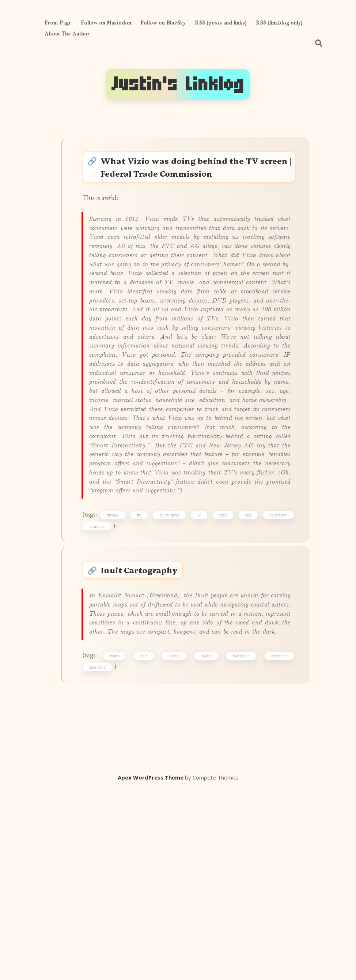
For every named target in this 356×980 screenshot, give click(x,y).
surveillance (173, 655)
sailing (207, 844)
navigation (240, 844)
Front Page (58, 22)
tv (201, 655)
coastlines (277, 844)
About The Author (67, 33)
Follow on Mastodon (106, 22)
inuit (148, 844)
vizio (223, 655)
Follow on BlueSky (163, 22)
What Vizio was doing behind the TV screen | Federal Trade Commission (197, 170)
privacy (118, 655)
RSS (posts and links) (221, 22)
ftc (143, 655)
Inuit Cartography (147, 718)
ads (247, 655)
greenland (102, 856)
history (176, 844)
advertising (276, 655)
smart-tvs (101, 668)
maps (120, 844)
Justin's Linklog (178, 84)
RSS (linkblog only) (279, 22)
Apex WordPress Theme (151, 969)
